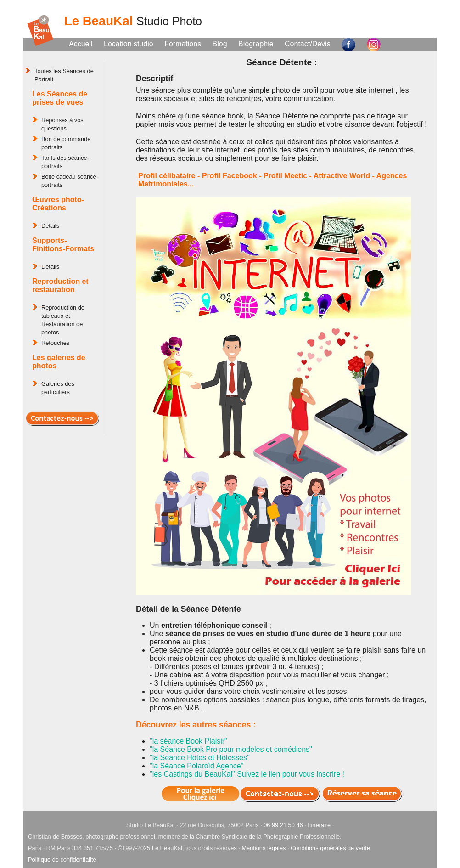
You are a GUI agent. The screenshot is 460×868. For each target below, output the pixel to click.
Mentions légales (264, 848)
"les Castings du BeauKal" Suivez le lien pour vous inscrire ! (247, 774)
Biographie (256, 44)
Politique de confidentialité (62, 860)
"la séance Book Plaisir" (188, 741)
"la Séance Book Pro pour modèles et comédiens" (231, 749)
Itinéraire (319, 825)
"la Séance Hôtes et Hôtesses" (200, 758)
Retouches (55, 343)
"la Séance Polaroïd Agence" (196, 766)
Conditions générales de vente (330, 848)
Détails (50, 226)
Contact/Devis (308, 44)
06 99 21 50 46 (283, 825)
